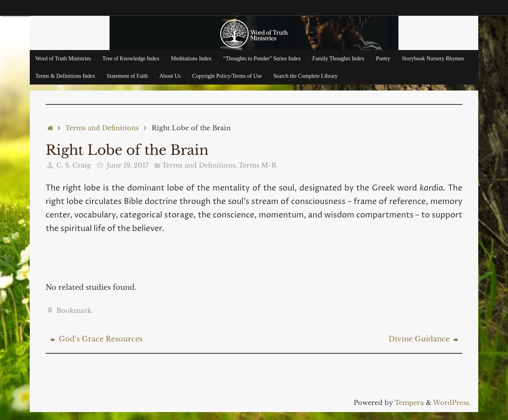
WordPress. (452, 403)
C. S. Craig (74, 165)
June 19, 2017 (128, 165)
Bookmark (74, 310)
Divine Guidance (423, 339)
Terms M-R (258, 165)
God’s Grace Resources (96, 339)
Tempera (409, 403)
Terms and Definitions (102, 128)
